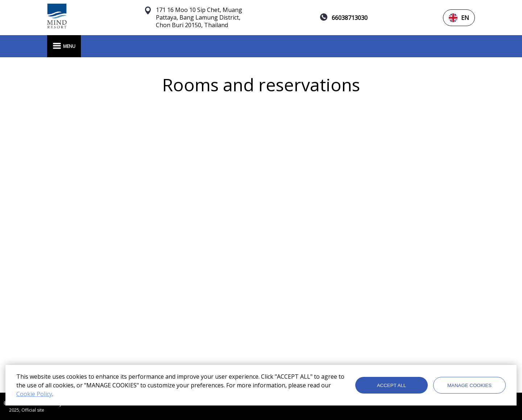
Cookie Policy (34, 394)
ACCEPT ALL (392, 385)
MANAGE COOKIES (469, 385)
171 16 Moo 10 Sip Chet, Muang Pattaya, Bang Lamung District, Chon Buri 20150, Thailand (199, 18)
